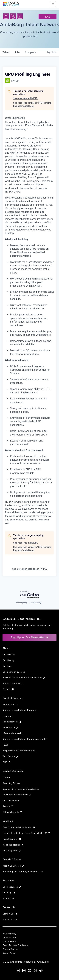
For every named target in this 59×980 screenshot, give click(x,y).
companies (31, 52)
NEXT (5, 745)
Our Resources (12, 887)
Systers (8, 806)
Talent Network (12, 722)
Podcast (8, 898)
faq (48, 17)
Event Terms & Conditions (15, 945)
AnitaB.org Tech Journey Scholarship (23, 871)
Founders (7, 716)
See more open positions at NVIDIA (29, 569)
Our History (8, 660)
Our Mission (9, 654)
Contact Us (10, 914)
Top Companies (12, 850)
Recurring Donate (11, 783)
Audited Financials (14, 683)
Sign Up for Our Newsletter (29, 637)
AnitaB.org (43, 962)
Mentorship (10, 704)
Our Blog (9, 893)
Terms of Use (9, 937)
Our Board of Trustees (14, 672)
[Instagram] (6, 16)
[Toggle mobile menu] (53, 4)
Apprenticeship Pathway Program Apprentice (25, 739)
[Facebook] (13, 16)
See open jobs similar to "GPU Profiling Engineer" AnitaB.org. (32, 104)
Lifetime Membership (13, 733)
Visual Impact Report (13, 845)
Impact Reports (12, 839)
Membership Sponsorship (17, 795)
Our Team (7, 666)
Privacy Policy (9, 934)
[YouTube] (30, 971)
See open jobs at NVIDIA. (26, 98)
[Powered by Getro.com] (30, 595)
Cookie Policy (9, 941)
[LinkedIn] (20, 16)
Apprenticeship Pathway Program (19, 710)
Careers (8, 689)
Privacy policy (21, 603)
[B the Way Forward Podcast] (41, 971)
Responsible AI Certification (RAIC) (20, 751)
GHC (7, 762)
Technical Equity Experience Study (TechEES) (27, 833)
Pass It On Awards (14, 866)
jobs (17, 52)
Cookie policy (35, 603)
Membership (11, 728)
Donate (6, 777)
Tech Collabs (11, 756)
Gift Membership (13, 812)
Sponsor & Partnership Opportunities (21, 789)
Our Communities (11, 800)
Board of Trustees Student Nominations (24, 678)
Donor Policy (9, 953)
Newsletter (10, 919)
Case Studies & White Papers (19, 827)
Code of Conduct (11, 949)
